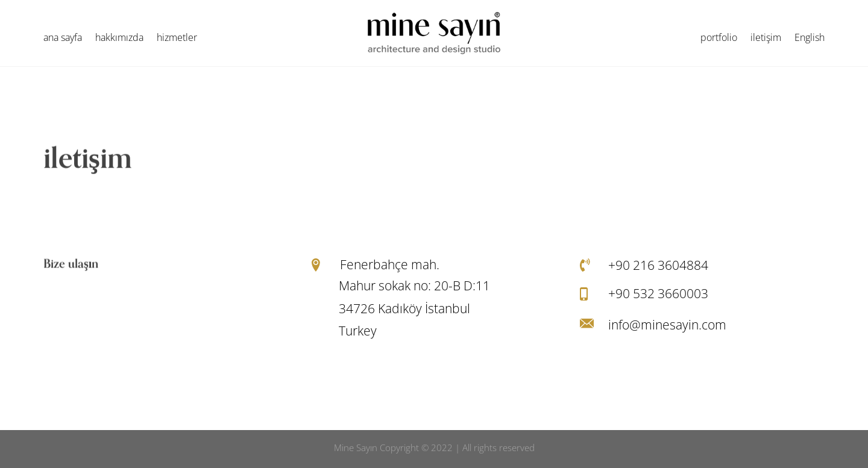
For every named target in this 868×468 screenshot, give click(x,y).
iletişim (766, 39)
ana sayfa (63, 39)
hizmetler (177, 39)
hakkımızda (119, 39)
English (810, 39)
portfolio (719, 39)
